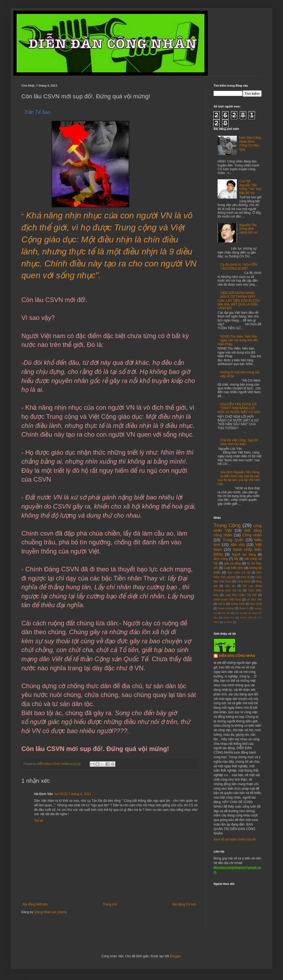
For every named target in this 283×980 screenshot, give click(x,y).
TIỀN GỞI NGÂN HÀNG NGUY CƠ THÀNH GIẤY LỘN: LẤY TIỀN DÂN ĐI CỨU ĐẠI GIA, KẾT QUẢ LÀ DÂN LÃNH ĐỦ (239, 301)
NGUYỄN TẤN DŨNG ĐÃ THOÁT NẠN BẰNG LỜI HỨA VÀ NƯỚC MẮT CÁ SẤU (239, 408)
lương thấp (238, 604)
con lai (239, 613)
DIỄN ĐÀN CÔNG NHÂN (237, 656)
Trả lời (39, 821)
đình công (221, 559)
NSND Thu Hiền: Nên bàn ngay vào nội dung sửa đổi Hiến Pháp (238, 340)
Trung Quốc (233, 540)
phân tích (229, 617)
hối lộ (222, 604)
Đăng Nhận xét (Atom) (51, 912)
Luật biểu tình (233, 568)
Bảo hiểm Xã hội (239, 572)
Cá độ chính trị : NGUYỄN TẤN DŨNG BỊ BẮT (239, 266)
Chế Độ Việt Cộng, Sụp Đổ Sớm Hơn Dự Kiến (239, 442)
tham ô (244, 608)
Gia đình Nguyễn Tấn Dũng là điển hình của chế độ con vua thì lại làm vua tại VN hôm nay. (239, 478)
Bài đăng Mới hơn (35, 904)
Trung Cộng (227, 525)
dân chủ (238, 545)
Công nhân (252, 535)
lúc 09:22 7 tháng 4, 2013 (73, 794)
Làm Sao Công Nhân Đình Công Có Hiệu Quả (250, 143)
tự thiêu (228, 622)
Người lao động (244, 555)
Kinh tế (245, 577)
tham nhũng (226, 608)
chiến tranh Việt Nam (227, 599)
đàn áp (230, 586)
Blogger (175, 956)
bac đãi (226, 613)
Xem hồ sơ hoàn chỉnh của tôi (235, 839)
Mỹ (236, 559)
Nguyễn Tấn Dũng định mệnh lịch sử (249, 229)
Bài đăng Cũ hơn (184, 904)
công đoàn (244, 581)
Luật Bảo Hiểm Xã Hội (241, 595)
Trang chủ (110, 904)
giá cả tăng (233, 563)
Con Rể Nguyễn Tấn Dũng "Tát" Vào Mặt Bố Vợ (251, 187)
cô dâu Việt (254, 599)
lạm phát (256, 604)
